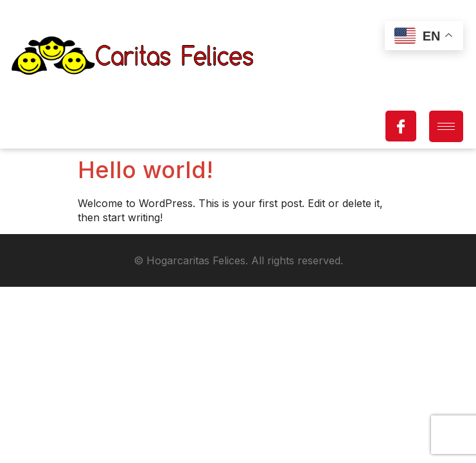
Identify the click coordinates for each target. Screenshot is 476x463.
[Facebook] (401, 126)
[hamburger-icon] (446, 126)
